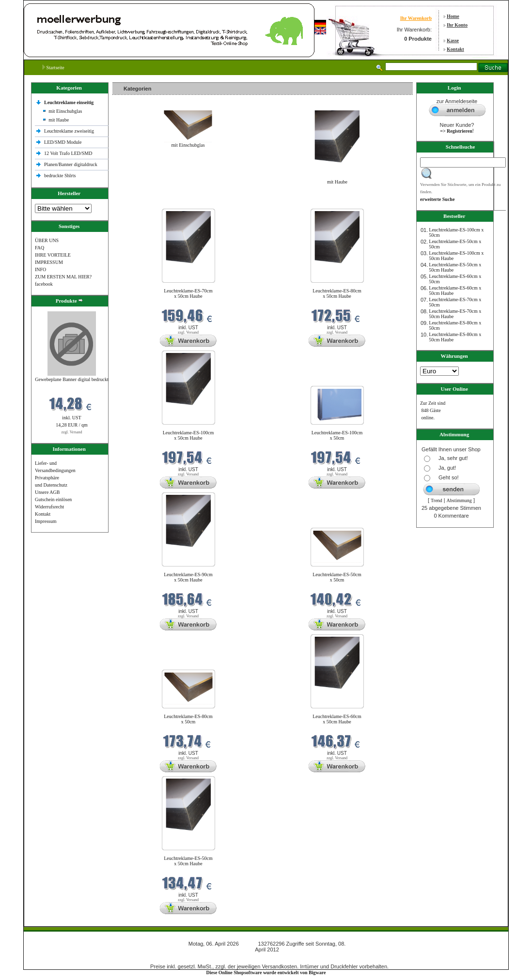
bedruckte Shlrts (60, 176)
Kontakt (455, 49)
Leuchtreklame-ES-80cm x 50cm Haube (337, 293)
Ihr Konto (457, 25)
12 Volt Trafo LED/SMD (68, 153)
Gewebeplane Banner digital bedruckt (71, 379)
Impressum (46, 521)
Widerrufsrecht (49, 507)
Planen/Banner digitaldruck (71, 164)
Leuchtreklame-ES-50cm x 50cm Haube (188, 861)
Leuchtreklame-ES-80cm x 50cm (188, 719)
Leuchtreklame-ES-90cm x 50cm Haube (188, 577)
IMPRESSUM (49, 262)
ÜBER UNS (47, 240)
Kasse (453, 40)
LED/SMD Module (63, 142)
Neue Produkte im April (138, 203)
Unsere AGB (47, 492)
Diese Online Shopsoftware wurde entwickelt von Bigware (266, 972)
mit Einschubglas (65, 111)
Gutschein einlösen (53, 499)
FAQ (39, 248)
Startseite (54, 68)
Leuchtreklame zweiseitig (70, 131)
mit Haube (59, 120)
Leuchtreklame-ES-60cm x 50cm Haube (337, 719)
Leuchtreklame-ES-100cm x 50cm (337, 435)
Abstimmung (459, 500)
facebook (44, 284)
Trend (437, 500)
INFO (40, 269)
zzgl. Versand (72, 432)
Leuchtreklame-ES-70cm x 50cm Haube (188, 293)
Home (453, 16)
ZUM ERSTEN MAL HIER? (63, 277)
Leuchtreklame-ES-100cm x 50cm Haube (188, 435)
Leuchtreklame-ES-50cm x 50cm (337, 577)
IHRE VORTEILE (53, 255)
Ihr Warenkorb (416, 18)
